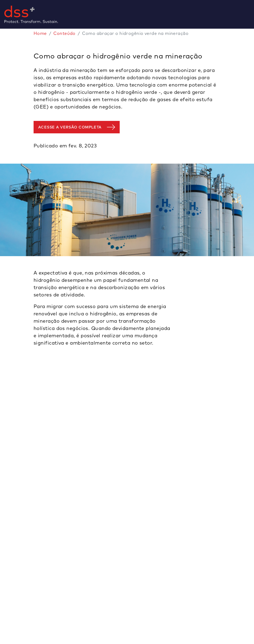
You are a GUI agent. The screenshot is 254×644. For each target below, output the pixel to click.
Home (40, 33)
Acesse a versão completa (70, 127)
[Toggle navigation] (252, 14)
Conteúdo (64, 33)
